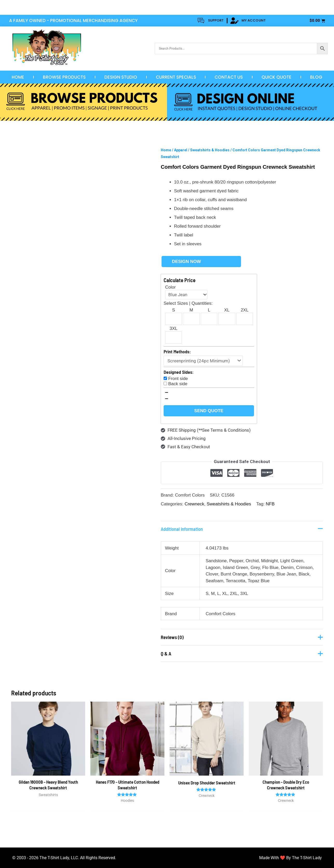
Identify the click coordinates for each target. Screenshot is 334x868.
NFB (270, 504)
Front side (178, 379)
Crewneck (195, 504)
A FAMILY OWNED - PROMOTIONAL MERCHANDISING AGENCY (73, 21)
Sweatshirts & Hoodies (210, 150)
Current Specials (176, 77)
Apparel (181, 150)
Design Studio (121, 77)
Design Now (186, 262)
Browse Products (64, 77)
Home (18, 77)
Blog (316, 77)
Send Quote (209, 411)
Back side (178, 384)
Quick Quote (276, 77)
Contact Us (229, 77)
